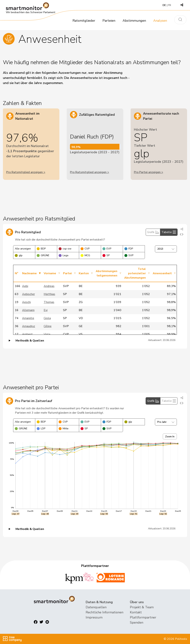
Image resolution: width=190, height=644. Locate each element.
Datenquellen (96, 607)
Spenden (137, 622)
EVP (107, 249)
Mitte (64, 429)
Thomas (49, 302)
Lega (63, 255)
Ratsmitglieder (84, 21)
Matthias (49, 294)
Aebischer (28, 294)
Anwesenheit (162, 273)
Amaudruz (29, 326)
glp (19, 255)
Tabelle (169, 232)
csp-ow (65, 249)
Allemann (28, 310)
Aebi (25, 286)
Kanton (84, 273)
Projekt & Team (142, 607)
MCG (85, 255)
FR (170, 5)
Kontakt (136, 612)
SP (106, 255)
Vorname (50, 273)
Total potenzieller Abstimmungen (135, 273)
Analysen (160, 21)
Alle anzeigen (23, 249)
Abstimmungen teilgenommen (107, 273)
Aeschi (26, 302)
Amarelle (28, 318)
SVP (129, 255)
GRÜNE (43, 255)
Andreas (49, 286)
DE (164, 5)
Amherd (27, 334)
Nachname (29, 273)
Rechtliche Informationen (104, 612)
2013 (166, 249)
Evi (46, 310)
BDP (41, 249)
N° (17, 273)
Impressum (94, 617)
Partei (67, 273)
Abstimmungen (134, 21)
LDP (41, 429)
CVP (85, 249)
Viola (47, 334)
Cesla (47, 318)
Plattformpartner (143, 617)
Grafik (153, 232)
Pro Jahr (166, 422)
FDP (129, 249)
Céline (48, 326)
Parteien (109, 21)
